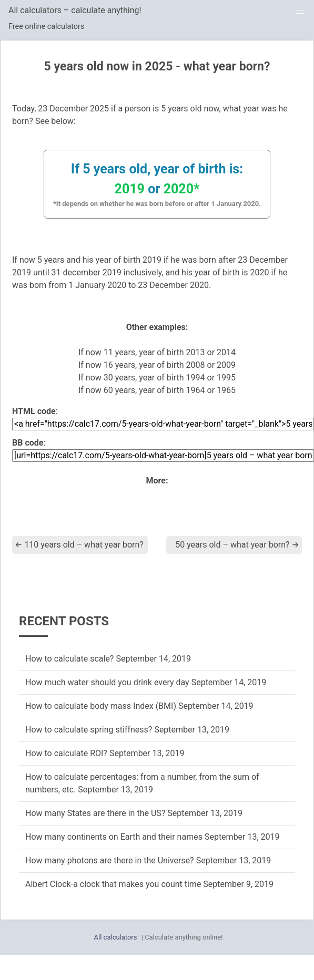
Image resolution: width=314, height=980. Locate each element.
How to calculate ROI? (66, 753)
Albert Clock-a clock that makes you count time (113, 884)
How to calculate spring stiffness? (89, 730)
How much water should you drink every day (107, 682)
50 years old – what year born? (237, 545)
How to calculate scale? (69, 659)
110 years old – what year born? (79, 545)
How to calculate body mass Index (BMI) (101, 706)
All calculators (116, 937)
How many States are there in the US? (95, 813)
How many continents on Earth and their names (114, 837)
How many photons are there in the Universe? (110, 860)
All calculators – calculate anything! (75, 10)
